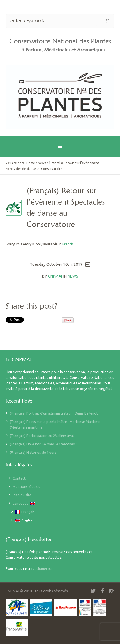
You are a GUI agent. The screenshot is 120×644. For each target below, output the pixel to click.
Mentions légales (26, 486)
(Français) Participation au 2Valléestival (42, 436)
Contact (19, 478)
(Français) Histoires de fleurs (33, 452)
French (68, 244)
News (42, 163)
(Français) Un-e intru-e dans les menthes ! (43, 444)
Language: (24, 503)
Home (31, 163)
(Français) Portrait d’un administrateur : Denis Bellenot (54, 413)
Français (25, 512)
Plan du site (22, 495)
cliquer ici (44, 568)
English (25, 520)
